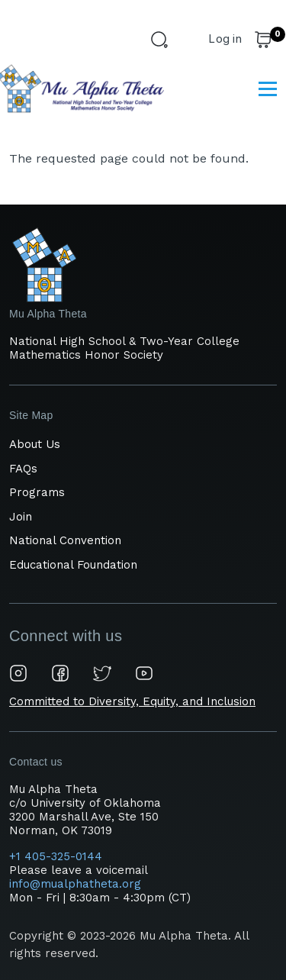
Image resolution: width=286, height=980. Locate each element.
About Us (35, 444)
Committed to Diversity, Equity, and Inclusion (132, 701)
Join (21, 517)
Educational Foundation (73, 565)
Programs (37, 492)
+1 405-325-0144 (58, 856)
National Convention (65, 540)
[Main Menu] (268, 89)
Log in (225, 39)
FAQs (23, 469)
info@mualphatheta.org (75, 884)
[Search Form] (162, 42)
